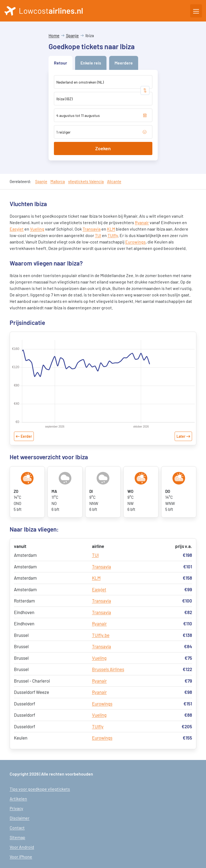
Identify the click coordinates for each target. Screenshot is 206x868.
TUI (98, 235)
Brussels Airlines (108, 669)
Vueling (37, 229)
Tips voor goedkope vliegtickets (40, 789)
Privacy (16, 808)
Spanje (72, 35)
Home (54, 35)
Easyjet (17, 229)
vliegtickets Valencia (86, 181)
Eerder (26, 436)
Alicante (114, 181)
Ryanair (142, 222)
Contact (17, 828)
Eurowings (135, 242)
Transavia (92, 229)
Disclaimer (20, 818)
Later (181, 436)
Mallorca (58, 181)
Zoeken (103, 148)
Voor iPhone (21, 857)
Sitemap (17, 837)
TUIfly (113, 235)
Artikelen (18, 799)
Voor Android (22, 847)
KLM (111, 229)
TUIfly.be (101, 635)
